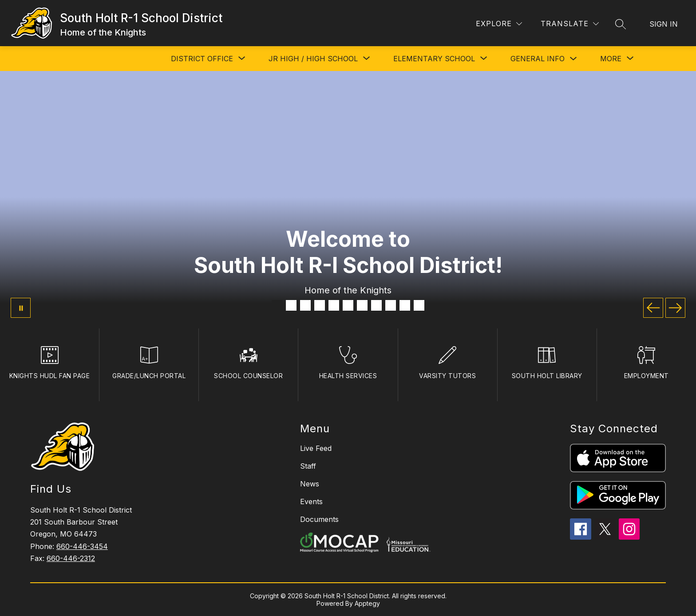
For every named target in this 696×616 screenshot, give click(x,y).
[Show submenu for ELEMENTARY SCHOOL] (434, 59)
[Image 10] (405, 305)
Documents (319, 519)
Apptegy (367, 603)
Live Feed (316, 448)
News (310, 484)
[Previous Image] (653, 308)
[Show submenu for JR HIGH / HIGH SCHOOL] (313, 59)
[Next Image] (675, 308)
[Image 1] (277, 305)
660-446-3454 (82, 546)
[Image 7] (362, 305)
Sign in (664, 24)
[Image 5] (334, 305)
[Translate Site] (570, 24)
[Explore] (499, 24)
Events (311, 501)
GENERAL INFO (538, 59)
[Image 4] (320, 305)
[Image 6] (348, 305)
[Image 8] (376, 305)
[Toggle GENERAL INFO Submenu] (573, 59)
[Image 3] (305, 305)
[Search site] (621, 24)
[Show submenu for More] (611, 59)
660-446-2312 (71, 558)
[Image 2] (291, 305)
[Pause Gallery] (21, 308)
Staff (308, 466)
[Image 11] (419, 305)
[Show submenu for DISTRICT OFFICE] (202, 59)
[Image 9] (391, 305)
